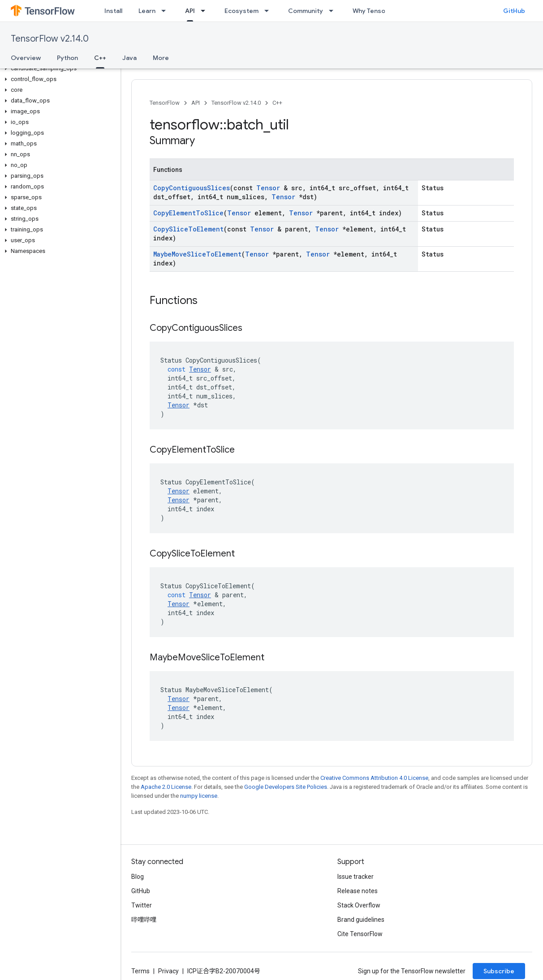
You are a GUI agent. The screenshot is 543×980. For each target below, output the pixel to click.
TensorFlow (165, 103)
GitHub (514, 11)
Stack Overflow (359, 905)
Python (67, 58)
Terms (140, 971)
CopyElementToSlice (188, 213)
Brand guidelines (361, 920)
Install (113, 11)
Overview (26, 58)
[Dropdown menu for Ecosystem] (269, 11)
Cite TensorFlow (360, 934)
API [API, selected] (190, 11)
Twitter (142, 905)
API (196, 103)
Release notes (358, 891)
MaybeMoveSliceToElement (197, 254)
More (161, 58)
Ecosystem (241, 11)
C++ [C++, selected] (100, 58)
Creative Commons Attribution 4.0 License (374, 778)
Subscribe (499, 971)
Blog (138, 877)
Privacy (168, 971)
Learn (147, 11)
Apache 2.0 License (166, 787)
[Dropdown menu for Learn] (166, 11)
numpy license (199, 796)
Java (129, 58)
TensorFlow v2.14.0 (50, 39)
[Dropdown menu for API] (206, 11)
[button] (58, 68)
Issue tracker (356, 877)
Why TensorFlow (377, 11)
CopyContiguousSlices (192, 188)
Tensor (268, 188)
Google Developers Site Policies (286, 787)
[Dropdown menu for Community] (334, 11)
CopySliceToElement (188, 229)
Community (306, 11)
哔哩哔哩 (144, 920)
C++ (277, 103)
